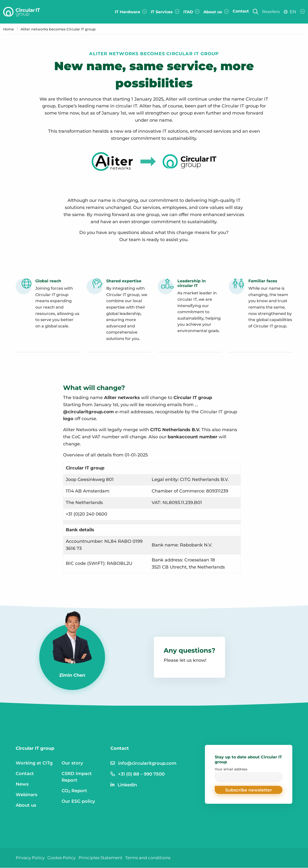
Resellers (271, 12)
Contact (25, 774)
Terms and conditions (155, 858)
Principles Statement (105, 858)
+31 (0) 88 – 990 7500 (141, 774)
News (22, 784)
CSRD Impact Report (77, 777)
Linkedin (127, 785)
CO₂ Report (74, 791)
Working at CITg (34, 763)
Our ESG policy (78, 801)
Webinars (27, 795)
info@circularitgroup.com (147, 763)
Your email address (248, 774)
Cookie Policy (64, 858)
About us (26, 805)
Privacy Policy (31, 858)
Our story (72, 763)
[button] (248, 790)
